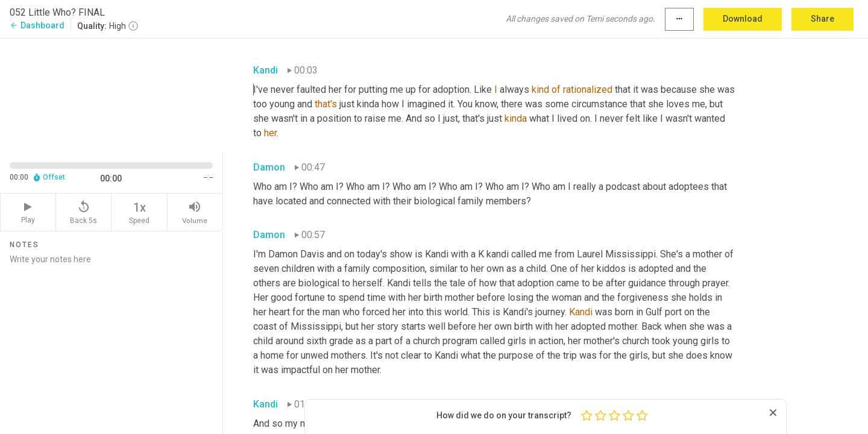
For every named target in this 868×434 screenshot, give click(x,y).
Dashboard (37, 25)
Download (743, 19)
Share (822, 19)
